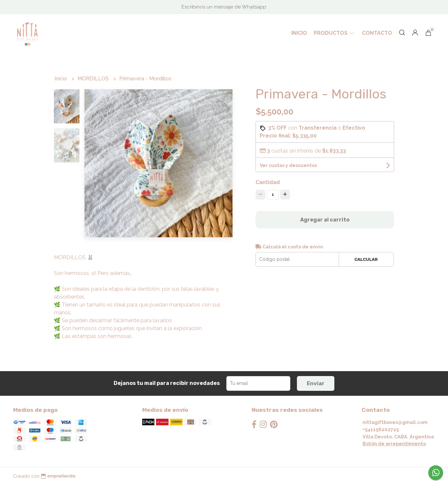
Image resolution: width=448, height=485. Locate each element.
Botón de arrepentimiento (394, 443)
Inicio (299, 33)
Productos (335, 33)
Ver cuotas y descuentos (288, 165)
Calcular (366, 259)
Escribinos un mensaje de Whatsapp (224, 7)
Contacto (377, 33)
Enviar (316, 383)
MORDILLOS (94, 79)
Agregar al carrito (325, 220)
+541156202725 (381, 429)
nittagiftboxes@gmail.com (395, 422)
